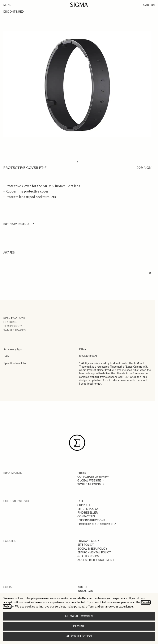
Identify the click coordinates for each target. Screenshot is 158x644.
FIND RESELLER (87, 513)
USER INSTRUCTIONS (91, 520)
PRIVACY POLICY (88, 541)
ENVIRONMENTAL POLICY (94, 552)
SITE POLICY (86, 545)
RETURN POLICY (88, 509)
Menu (7, 5)
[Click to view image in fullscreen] (77, 84)
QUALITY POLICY (89, 556)
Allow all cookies (79, 616)
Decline (79, 626)
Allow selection (79, 636)
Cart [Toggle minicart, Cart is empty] (149, 5)
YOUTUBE (84, 587)
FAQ (80, 501)
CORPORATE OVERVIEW (93, 477)
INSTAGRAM (85, 591)
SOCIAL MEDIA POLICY (92, 549)
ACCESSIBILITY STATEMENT (96, 560)
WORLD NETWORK (89, 484)
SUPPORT (84, 505)
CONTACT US (86, 516)
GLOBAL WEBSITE (89, 481)
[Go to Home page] (79, 5)
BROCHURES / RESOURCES (95, 524)
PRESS (82, 473)
